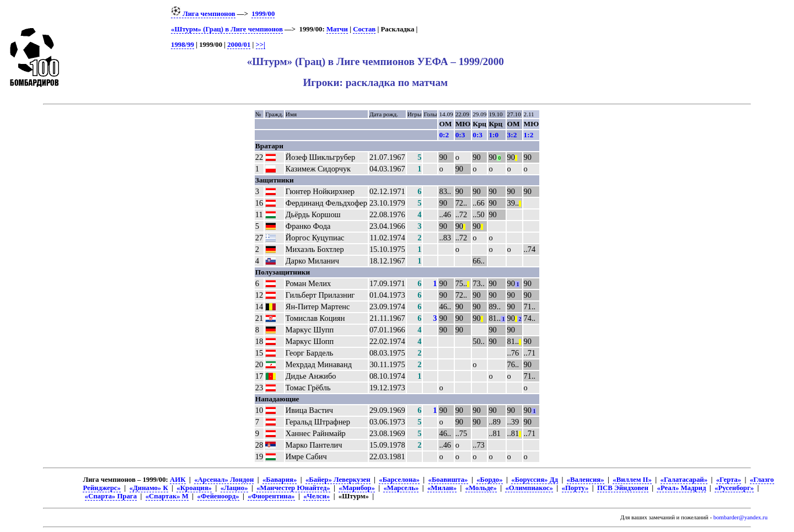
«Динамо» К (149, 488)
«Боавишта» (448, 480)
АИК (178, 480)
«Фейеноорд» (218, 496)
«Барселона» (399, 480)
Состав (364, 29)
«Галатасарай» (684, 480)
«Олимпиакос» (529, 488)
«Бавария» (280, 480)
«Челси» (316, 496)
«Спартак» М (167, 496)
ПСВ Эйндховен (623, 488)
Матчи (337, 29)
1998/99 (183, 45)
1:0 (493, 135)
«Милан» (442, 488)
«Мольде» (481, 488)
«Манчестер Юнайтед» (293, 488)
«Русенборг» (734, 488)
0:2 (444, 135)
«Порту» (575, 488)
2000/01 (239, 45)
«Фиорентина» (271, 496)
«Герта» (729, 480)
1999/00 (263, 14)
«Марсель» (401, 488)
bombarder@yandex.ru (741, 517)
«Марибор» (357, 488)
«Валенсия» (586, 480)
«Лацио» (234, 488)
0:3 (460, 135)
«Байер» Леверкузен (338, 480)
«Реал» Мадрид (681, 488)
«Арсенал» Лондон (224, 480)
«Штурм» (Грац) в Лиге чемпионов (227, 29)
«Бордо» (489, 480)
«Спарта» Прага (111, 496)
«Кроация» (194, 488)
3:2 (512, 135)
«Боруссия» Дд (535, 480)
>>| (261, 45)
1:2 (529, 135)
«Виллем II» (632, 480)
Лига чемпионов (203, 14)
